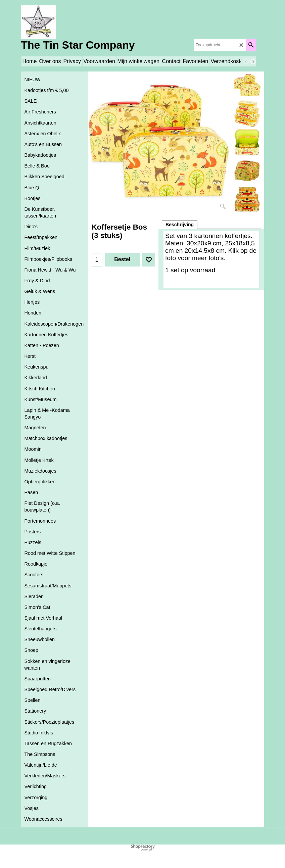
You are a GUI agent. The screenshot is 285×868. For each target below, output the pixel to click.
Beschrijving (180, 225)
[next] (253, 61)
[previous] (246, 61)
